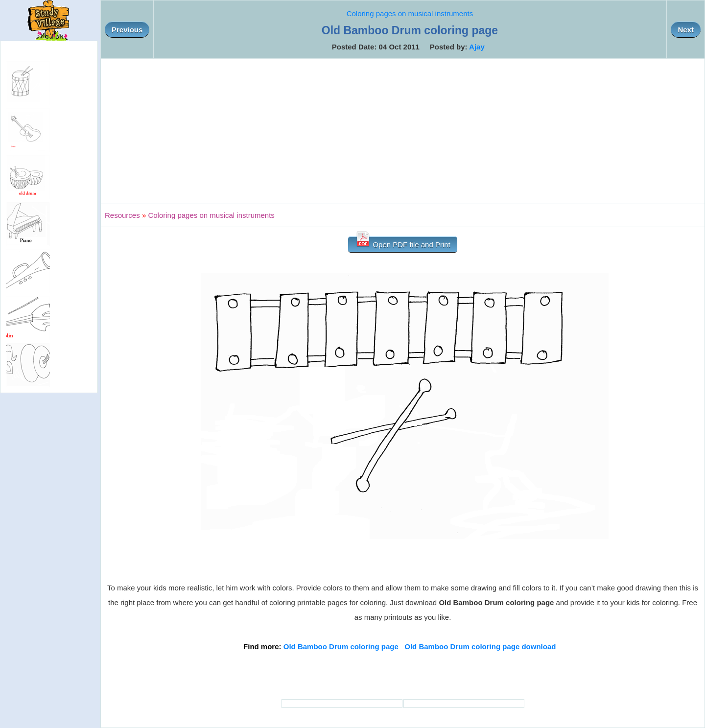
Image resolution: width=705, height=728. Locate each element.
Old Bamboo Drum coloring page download (480, 646)
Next (686, 30)
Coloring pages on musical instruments (410, 13)
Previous (127, 30)
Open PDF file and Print (403, 243)
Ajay (477, 47)
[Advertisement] (403, 131)
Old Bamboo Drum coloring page (341, 646)
